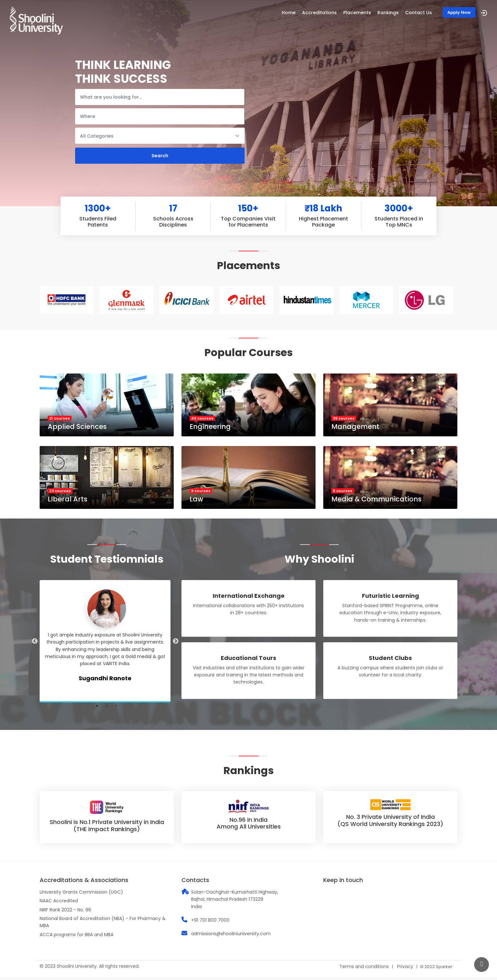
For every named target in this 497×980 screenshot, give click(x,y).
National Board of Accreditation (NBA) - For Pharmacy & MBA (103, 925)
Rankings (388, 13)
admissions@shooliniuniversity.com (231, 937)
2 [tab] (107, 709)
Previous (35, 644)
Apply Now (459, 12)
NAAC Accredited (59, 904)
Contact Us (419, 13)
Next (176, 644)
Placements (357, 13)
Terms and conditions (364, 970)
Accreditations (319, 13)
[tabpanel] (107, 644)
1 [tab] (97, 709)
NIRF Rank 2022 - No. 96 (65, 913)
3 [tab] (116, 709)
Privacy (405, 970)
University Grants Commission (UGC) (81, 895)
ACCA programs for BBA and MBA (77, 937)
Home (289, 13)
